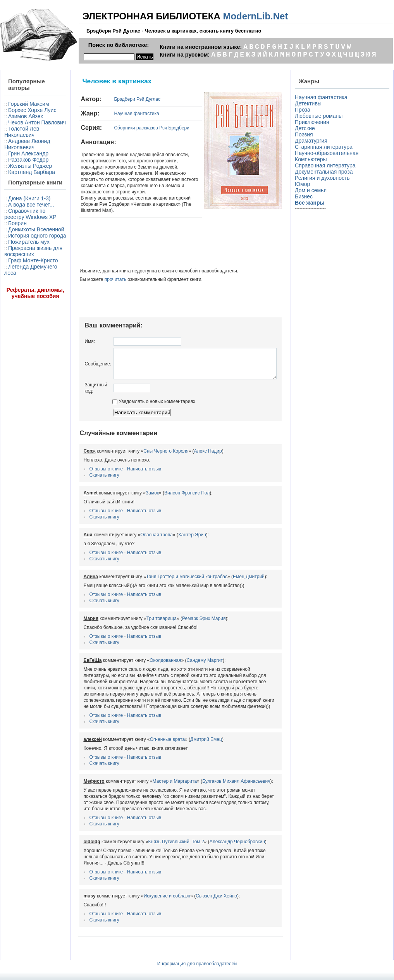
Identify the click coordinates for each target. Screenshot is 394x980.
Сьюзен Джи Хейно (199, 893)
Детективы (310, 103)
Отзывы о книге (89, 466)
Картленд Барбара (18, 206)
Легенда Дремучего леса (24, 363)
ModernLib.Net (255, 16)
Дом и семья (312, 190)
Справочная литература (327, 165)
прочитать (98, 270)
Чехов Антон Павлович (22, 138)
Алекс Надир (190, 448)
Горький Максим (16, 107)
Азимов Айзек (26, 129)
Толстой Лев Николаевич (22, 150)
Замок (134, 490)
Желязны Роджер (18, 194)
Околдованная (148, 657)
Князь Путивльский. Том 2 (158, 839)
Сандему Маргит (187, 657)
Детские (306, 128)
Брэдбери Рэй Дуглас (120, 99)
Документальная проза (325, 172)
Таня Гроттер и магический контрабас (169, 574)
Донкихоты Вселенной (20, 295)
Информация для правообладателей (197, 961)
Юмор (304, 184)
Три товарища (144, 615)
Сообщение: (80, 358)
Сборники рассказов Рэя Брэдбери (134, 128)
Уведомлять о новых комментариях (136, 398)
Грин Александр (28, 178)
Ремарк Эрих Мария (186, 615)
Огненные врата (150, 736)
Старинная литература (325, 147)
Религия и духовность (324, 178)
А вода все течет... (20, 258)
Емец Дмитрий (231, 574)
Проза (304, 110)
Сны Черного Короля (148, 448)
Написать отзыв (126, 466)
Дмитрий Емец (189, 736)
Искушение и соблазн (149, 893)
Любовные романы (320, 116)
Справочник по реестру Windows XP (26, 273)
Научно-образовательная (328, 153)
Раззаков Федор (28, 184)
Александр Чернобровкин (219, 839)
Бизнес (305, 196)
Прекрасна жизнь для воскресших (20, 335)
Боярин (17, 286)
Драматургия (313, 141)
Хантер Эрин (174, 532)
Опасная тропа (139, 532)
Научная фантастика (119, 114)
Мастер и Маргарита (157, 778)
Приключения (314, 122)
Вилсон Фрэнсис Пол (169, 490)
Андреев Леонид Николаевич (19, 166)
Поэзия (305, 134)
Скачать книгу (87, 472)
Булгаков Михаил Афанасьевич (219, 778)
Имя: (72, 332)
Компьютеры (312, 159)
